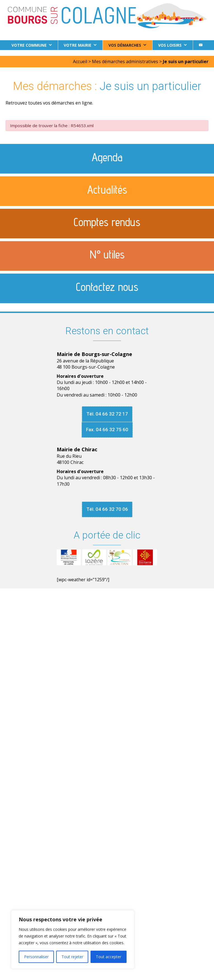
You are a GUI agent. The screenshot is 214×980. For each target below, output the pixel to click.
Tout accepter (109, 957)
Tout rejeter (72, 957)
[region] (73, 939)
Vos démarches (125, 45)
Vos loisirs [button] (170, 45)
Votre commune (29, 45)
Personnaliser (36, 957)
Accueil (80, 61)
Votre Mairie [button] (78, 45)
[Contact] (201, 45)
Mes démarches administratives (125, 61)
